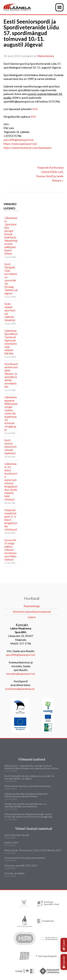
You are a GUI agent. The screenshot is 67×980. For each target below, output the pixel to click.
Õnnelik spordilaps (15, 873)
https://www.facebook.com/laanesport (28, 148)
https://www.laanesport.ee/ (20, 144)
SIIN (35, 109)
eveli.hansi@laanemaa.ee (20, 689)
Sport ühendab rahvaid (17, 835)
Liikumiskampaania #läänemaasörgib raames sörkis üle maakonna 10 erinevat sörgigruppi (11, 413)
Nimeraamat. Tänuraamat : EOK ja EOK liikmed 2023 (33, 850)
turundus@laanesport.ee (21, 674)
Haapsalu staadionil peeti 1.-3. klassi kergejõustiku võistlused (11, 520)
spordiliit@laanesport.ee (19, 140)
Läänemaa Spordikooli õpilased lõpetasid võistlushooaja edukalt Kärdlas (11, 342)
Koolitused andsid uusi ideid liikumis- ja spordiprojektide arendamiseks (11, 375)
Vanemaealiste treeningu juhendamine (25, 858)
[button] (59, 7)
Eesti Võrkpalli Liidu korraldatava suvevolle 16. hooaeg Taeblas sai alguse (11, 279)
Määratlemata (45, 56)
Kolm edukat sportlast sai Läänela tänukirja (10, 312)
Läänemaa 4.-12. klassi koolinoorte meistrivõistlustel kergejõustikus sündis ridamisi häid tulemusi (11, 482)
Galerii (64, 945)
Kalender (64, 962)
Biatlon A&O (11, 842)
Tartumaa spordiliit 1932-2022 (21, 866)
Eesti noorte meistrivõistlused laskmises (10, 447)
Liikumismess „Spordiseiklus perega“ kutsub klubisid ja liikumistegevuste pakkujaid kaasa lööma (11, 236)
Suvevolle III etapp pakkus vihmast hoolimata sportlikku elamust (10, 550)
